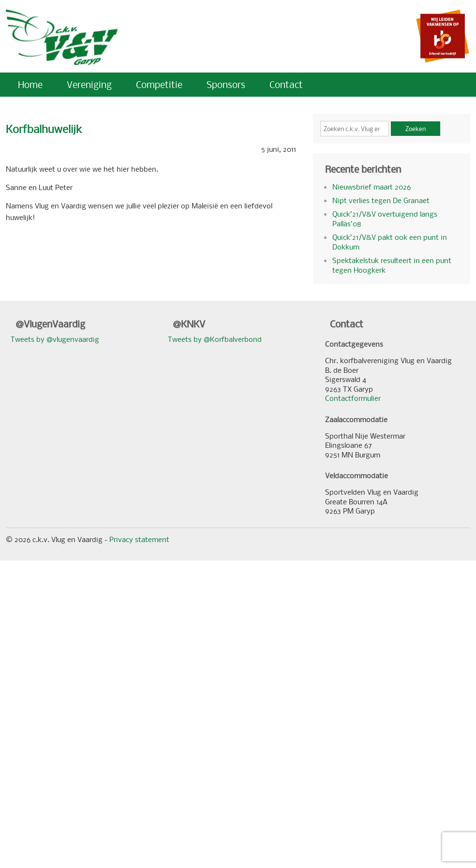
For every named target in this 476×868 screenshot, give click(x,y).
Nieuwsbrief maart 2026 (372, 187)
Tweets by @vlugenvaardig (55, 339)
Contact (286, 84)
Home (30, 84)
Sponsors (226, 84)
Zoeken (416, 129)
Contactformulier (353, 398)
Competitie (159, 84)
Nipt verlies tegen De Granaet (381, 200)
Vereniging (89, 84)
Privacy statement (139, 539)
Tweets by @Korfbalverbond (215, 339)
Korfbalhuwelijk (44, 129)
